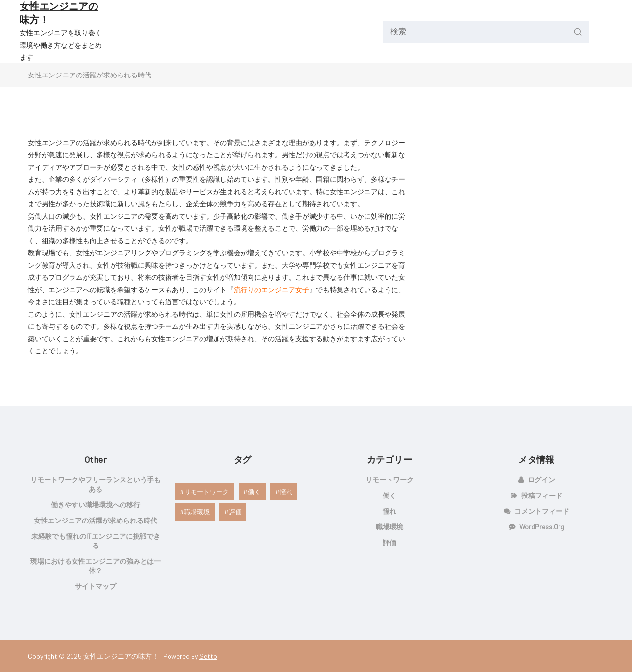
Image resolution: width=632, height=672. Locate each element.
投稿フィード (542, 495)
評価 (389, 542)
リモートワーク (389, 480)
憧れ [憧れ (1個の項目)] (286, 492)
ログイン (541, 480)
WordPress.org (542, 527)
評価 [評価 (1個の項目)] (235, 512)
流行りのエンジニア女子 (271, 289)
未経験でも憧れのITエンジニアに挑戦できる (96, 541)
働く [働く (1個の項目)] (254, 492)
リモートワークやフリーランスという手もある (96, 484)
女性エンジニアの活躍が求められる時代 (96, 520)
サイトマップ (96, 586)
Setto (208, 656)
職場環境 (389, 527)
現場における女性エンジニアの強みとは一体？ (96, 566)
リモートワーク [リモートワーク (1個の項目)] (207, 492)
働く (389, 495)
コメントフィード (542, 511)
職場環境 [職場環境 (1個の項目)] (197, 512)
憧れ (389, 511)
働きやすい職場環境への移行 (96, 505)
